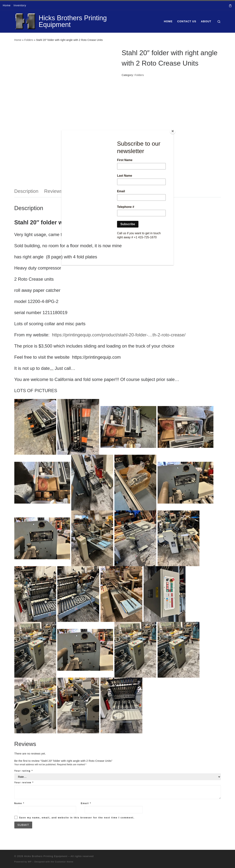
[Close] (173, 131)
